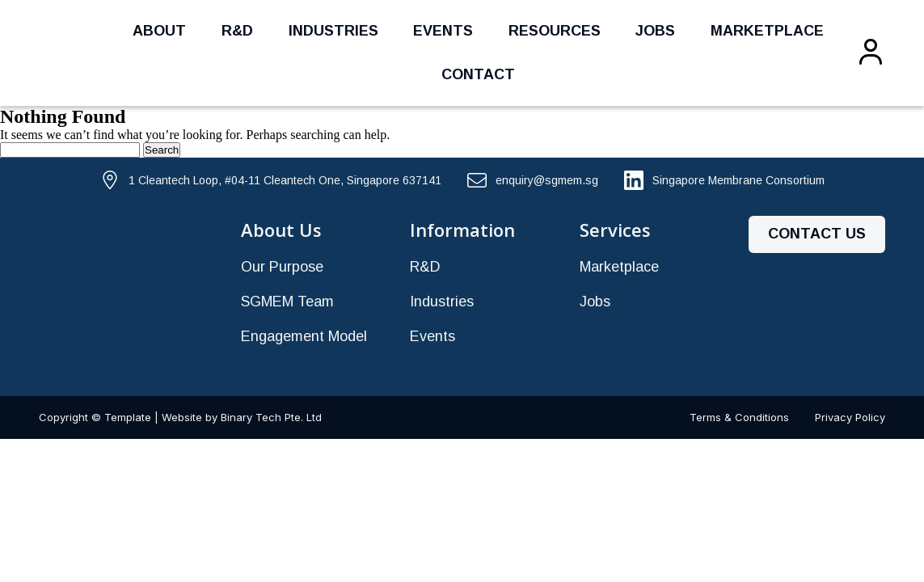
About (159, 31)
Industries (333, 31)
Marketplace (767, 31)
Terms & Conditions (739, 417)
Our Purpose (282, 267)
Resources (555, 31)
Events (443, 31)
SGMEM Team (287, 302)
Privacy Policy (850, 417)
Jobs (655, 31)
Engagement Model (304, 336)
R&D (237, 31)
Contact (478, 74)
